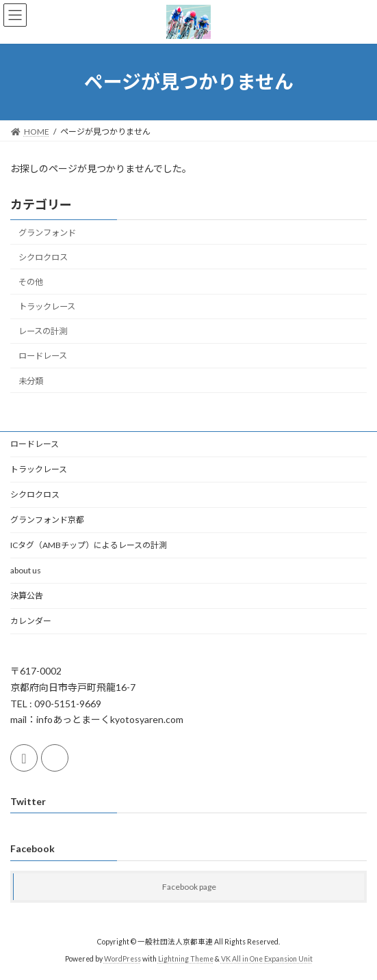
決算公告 (27, 596)
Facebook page (189, 887)
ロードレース (43, 356)
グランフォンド (47, 233)
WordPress (122, 959)
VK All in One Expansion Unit (267, 959)
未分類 (31, 380)
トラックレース (47, 307)
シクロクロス (43, 257)
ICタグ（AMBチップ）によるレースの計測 (89, 545)
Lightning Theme (186, 959)
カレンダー (31, 621)
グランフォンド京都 (47, 520)
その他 (31, 282)
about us (26, 570)
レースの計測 (43, 331)
